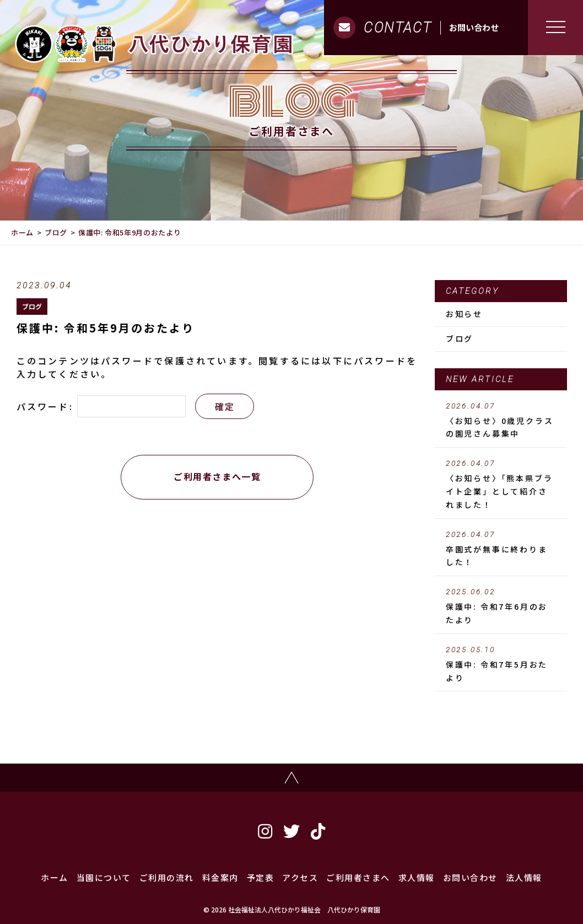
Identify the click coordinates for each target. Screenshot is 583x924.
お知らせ (464, 314)
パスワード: (101, 406)
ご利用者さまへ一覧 (217, 476)
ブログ (56, 232)
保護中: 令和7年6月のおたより (501, 606)
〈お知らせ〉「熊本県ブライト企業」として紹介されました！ (501, 485)
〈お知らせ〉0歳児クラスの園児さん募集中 (501, 421)
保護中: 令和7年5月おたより (501, 664)
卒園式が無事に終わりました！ (501, 549)
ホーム (22, 232)
